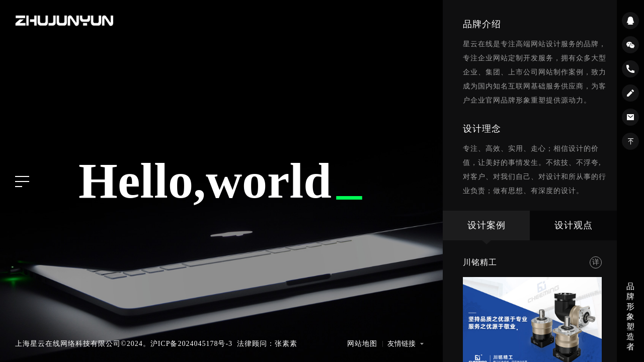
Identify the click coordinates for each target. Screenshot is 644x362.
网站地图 (362, 344)
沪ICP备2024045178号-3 (191, 344)
